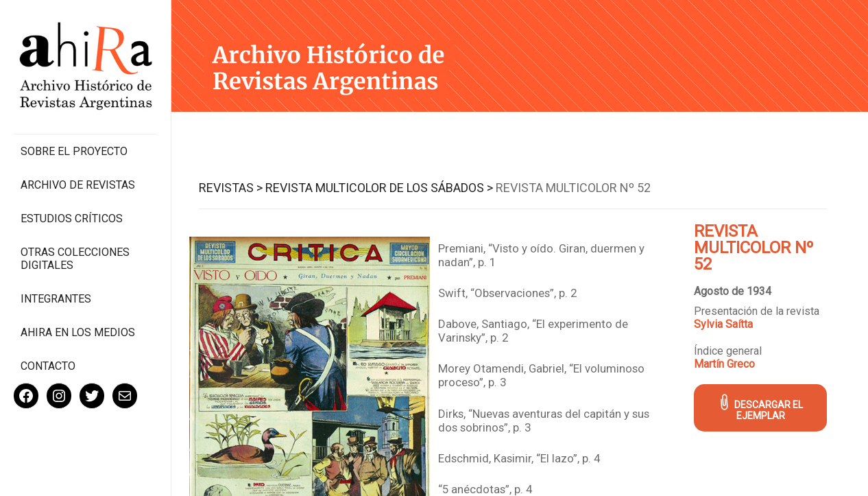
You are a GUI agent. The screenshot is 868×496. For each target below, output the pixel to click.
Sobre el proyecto (74, 151)
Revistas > (231, 188)
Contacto (48, 366)
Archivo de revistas (78, 185)
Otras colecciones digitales (75, 259)
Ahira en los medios (78, 332)
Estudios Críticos (72, 219)
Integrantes (56, 299)
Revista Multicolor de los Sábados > (379, 188)
